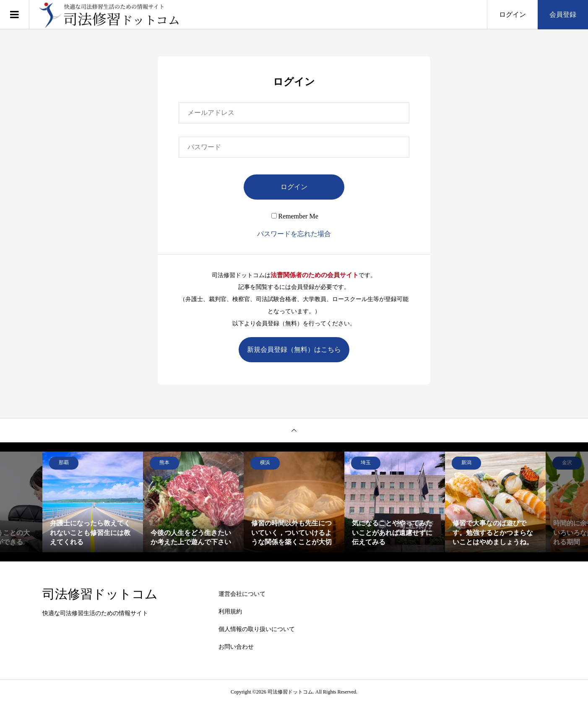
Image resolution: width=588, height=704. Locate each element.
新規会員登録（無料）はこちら (294, 349)
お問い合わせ (236, 647)
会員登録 (563, 14)
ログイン (513, 14)
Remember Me (295, 216)
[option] (93, 502)
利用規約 (230, 612)
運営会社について (242, 594)
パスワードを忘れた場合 (294, 234)
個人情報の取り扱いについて (257, 629)
